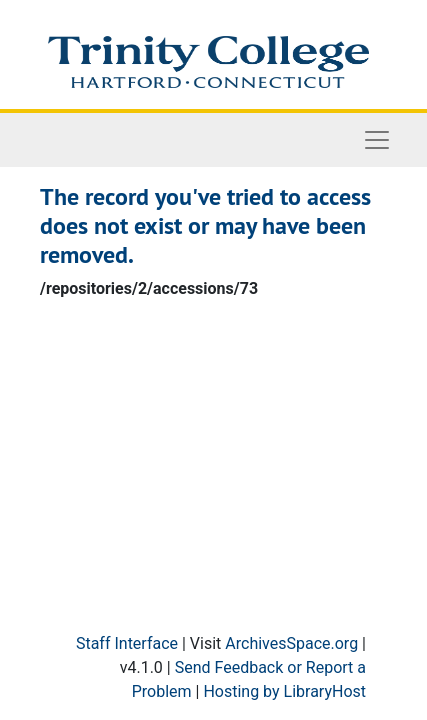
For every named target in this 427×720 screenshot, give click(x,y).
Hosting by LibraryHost (284, 691)
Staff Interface (127, 643)
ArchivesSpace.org (291, 643)
